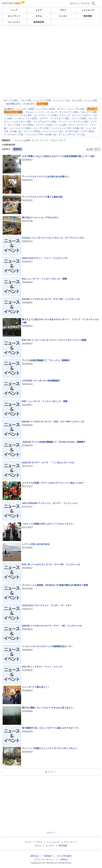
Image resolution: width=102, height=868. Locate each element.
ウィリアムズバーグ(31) (45, 122)
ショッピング (88, 10)
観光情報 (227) (13, 104)
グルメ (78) (26, 100)
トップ (14, 10)
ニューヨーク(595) (25, 109)
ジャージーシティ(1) (52, 131)
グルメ (63, 10)
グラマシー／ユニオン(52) (19, 115)
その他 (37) (28, 104)
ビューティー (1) (61, 100)
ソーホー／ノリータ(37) (26, 118)
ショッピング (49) (42, 100)
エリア (39, 10)
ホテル (39, 16)
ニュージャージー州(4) (20, 128)
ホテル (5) (77, 100)
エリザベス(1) (71, 131)
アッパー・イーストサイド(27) (73, 122)
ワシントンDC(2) (32, 131)
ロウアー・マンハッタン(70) (70, 109)
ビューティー (14, 16)
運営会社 (35, 856)
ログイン (74, 4)
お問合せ (64, 860)
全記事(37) (9, 109)
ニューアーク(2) (41, 128)
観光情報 (88, 16)
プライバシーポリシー (44, 860)
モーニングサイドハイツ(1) (71, 135)
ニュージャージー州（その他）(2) (67, 128)
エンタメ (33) (90, 100)
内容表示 (6, 149)
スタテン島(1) (87, 131)
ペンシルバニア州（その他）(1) (41, 135)
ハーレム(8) (60, 125)
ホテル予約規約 (64, 856)
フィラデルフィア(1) (13, 135)
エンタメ (63, 16)
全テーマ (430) (11, 100)
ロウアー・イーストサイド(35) (54, 118)
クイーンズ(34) (79, 118)
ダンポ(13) (28, 125)
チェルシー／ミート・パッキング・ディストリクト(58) (52, 112)
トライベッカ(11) (44, 125)
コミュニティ (14, 22)
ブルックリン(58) (89, 112)
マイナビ (85, 4)
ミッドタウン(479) (46, 109)
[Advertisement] (51, 36)
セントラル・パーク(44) (45, 115)
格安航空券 (39, 22)
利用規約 (48, 856)
